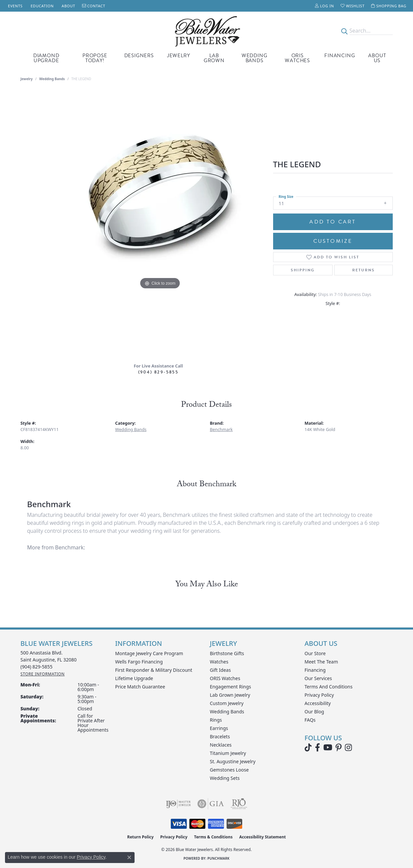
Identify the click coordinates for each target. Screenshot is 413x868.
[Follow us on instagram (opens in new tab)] (348, 748)
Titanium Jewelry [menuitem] (228, 753)
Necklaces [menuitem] (221, 745)
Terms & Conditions (213, 837)
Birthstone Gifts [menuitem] (227, 653)
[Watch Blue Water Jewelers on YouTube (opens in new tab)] (328, 748)
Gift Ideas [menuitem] (220, 670)
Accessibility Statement (262, 837)
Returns (363, 270)
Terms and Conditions (329, 687)
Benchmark (221, 429)
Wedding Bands (255, 58)
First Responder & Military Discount (154, 670)
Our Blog (314, 712)
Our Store (315, 653)
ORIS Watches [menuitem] (225, 678)
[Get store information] (43, 674)
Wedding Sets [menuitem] (225, 778)
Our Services (318, 678)
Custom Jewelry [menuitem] (227, 703)
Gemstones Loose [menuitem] (229, 770)
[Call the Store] (37, 667)
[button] (324, 6)
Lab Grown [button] (214, 58)
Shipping (303, 270)
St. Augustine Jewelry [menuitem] (233, 761)
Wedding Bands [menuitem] (227, 712)
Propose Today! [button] (95, 58)
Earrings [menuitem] (219, 728)
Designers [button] (139, 56)
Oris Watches (297, 58)
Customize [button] (333, 241)
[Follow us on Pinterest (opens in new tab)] (339, 748)
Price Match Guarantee (140, 687)
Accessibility (318, 703)
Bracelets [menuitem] (220, 736)
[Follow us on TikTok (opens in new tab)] (308, 748)
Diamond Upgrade (46, 58)
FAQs (310, 720)
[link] (15, 6)
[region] (160, 224)
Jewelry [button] (179, 56)
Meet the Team (321, 662)
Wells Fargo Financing (139, 662)
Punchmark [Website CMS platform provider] (218, 858)
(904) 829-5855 (158, 372)
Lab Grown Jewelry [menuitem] (230, 695)
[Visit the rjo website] (239, 804)
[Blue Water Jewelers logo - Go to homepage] (206, 31)
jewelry (27, 79)
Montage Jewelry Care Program (149, 653)
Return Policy (141, 837)
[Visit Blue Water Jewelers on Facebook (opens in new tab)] (317, 748)
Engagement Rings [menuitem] (231, 687)
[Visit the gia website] (211, 804)
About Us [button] (377, 58)
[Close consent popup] (129, 857)
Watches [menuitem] (219, 662)
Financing (340, 56)
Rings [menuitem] (216, 720)
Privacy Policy (319, 695)
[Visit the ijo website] (178, 804)
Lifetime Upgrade (134, 678)
